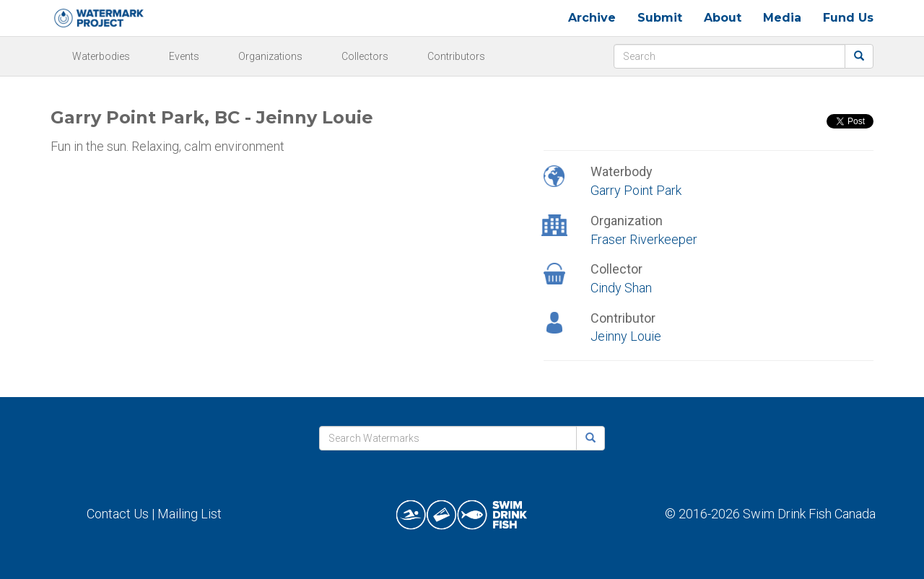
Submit (660, 18)
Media (782, 18)
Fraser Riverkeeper (644, 239)
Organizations (270, 56)
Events (184, 56)
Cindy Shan (621, 288)
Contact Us (118, 514)
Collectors (365, 56)
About (723, 18)
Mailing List (189, 514)
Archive (592, 18)
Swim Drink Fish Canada (809, 514)
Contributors (456, 56)
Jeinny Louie (626, 336)
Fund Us (848, 18)
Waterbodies (101, 56)
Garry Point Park (636, 190)
